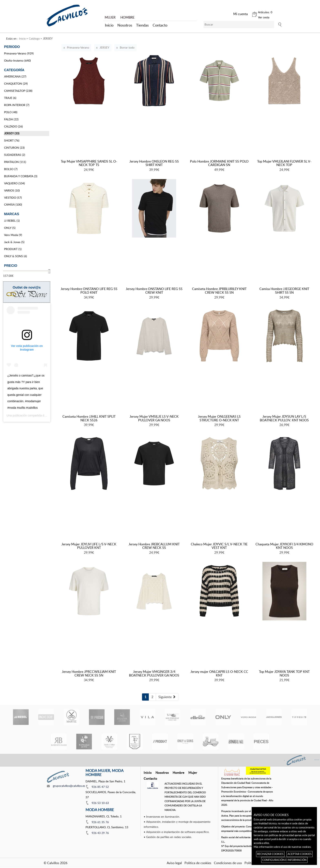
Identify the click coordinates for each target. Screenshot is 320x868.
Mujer (193, 772)
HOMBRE (127, 17)
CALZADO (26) (13, 126)
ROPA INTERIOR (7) (17, 105)
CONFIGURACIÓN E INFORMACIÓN (284, 860)
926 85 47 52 (100, 787)
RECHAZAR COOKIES (270, 854)
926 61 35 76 (100, 822)
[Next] (167, 697)
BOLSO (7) (11, 169)
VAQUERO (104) (14, 183)
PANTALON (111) (15, 162)
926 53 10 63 (100, 803)
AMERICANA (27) (15, 76)
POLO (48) (11, 112)
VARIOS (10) (12, 190)
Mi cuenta (241, 14)
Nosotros (125, 25)
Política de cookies (198, 863)
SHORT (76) (12, 140)
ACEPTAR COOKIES (300, 854)
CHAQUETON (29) (16, 84)
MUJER (110, 17)
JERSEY (104, 47)
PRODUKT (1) (13, 249)
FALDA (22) (11, 119)
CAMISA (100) (13, 204)
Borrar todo (127, 47)
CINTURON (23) (14, 148)
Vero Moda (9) (13, 235)
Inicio (109, 25)
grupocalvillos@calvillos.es (69, 786)
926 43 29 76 (100, 833)
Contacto (160, 25)
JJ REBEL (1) (12, 221)
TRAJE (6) (10, 98)
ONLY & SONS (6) (16, 256)
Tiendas (142, 25)
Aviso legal (174, 863)
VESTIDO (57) (13, 198)
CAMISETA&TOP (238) (18, 91)
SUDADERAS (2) (15, 155)
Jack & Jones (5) (14, 242)
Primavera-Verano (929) (19, 53)
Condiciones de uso (228, 863)
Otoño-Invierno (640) (17, 60)
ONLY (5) (10, 228)
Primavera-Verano (78, 47)
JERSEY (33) (12, 133)
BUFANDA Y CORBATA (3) (21, 176)
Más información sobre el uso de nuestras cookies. (283, 847)
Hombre (179, 772)
